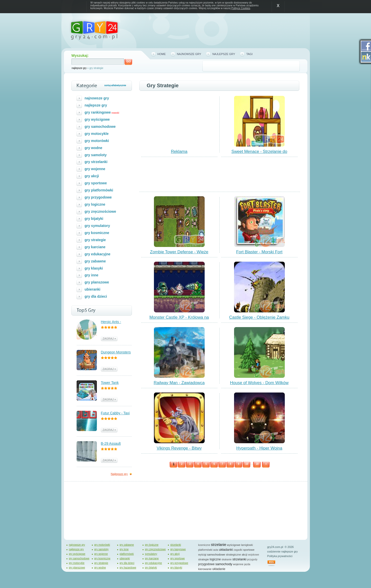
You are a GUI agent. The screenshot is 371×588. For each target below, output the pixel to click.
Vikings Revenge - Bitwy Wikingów (179, 450)
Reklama (179, 151)
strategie (204, 559)
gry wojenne (95, 169)
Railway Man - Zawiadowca (179, 383)
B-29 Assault (111, 443)
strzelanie (219, 545)
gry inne (92, 275)
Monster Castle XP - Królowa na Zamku (179, 319)
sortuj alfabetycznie (115, 85)
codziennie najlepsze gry (282, 551)
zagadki (238, 550)
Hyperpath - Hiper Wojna (259, 448)
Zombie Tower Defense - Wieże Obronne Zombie (179, 254)
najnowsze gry (189, 54)
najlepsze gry (79, 68)
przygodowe (207, 564)
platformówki (127, 554)
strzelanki (176, 545)
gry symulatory (97, 226)
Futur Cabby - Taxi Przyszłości (115, 413)
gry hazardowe (128, 568)
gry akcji (92, 176)
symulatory (151, 554)
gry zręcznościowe (100, 211)
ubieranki (93, 289)
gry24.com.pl (275, 547)
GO (129, 61)
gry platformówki (99, 190)
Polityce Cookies (241, 8)
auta (216, 550)
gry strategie (95, 240)
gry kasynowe (178, 549)
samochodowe (216, 555)
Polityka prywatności (280, 556)
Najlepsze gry (119, 474)
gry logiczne (95, 204)
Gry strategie (163, 85)
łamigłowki (247, 545)
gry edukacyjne (98, 254)
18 (257, 464)
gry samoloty (96, 155)
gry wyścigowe (97, 119)
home (162, 54)
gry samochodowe (100, 127)
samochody (224, 564)
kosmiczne (204, 545)
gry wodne (94, 148)
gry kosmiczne (97, 233)
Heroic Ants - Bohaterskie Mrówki (116, 322)
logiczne (215, 559)
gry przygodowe (98, 197)
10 (247, 464)
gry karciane (95, 247)
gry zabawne (95, 261)
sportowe (249, 550)
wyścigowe (234, 545)
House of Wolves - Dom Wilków (259, 383)
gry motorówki (97, 141)
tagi (249, 54)
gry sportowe (96, 183)
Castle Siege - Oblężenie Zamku (259, 317)
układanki (226, 550)
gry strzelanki (96, 162)
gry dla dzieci (96, 296)
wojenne (238, 564)
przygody (252, 559)
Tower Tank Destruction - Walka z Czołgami (116, 383)
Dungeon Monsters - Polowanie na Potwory (116, 353)
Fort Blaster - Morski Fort (259, 252)
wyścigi (202, 555)
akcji (244, 555)
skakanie (227, 559)
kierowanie (205, 569)
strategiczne (233, 555)
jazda (247, 564)
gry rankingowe (98, 112)
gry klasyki (94, 268)
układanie (219, 569)
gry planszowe (97, 282)
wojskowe (253, 555)
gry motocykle (97, 134)
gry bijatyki (94, 219)
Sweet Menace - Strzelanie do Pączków (259, 154)
